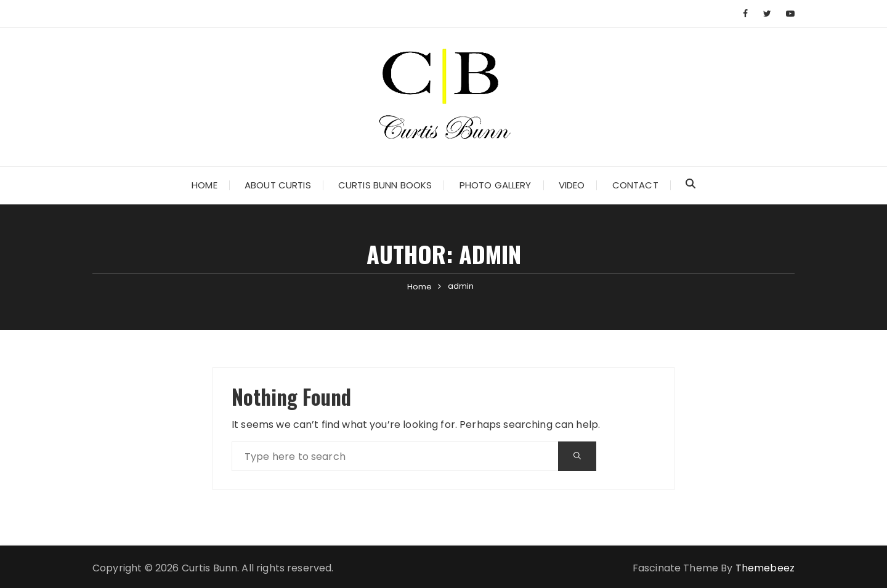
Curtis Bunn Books (385, 185)
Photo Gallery (496, 185)
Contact (635, 185)
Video (572, 185)
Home (205, 185)
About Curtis (278, 185)
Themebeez (765, 568)
